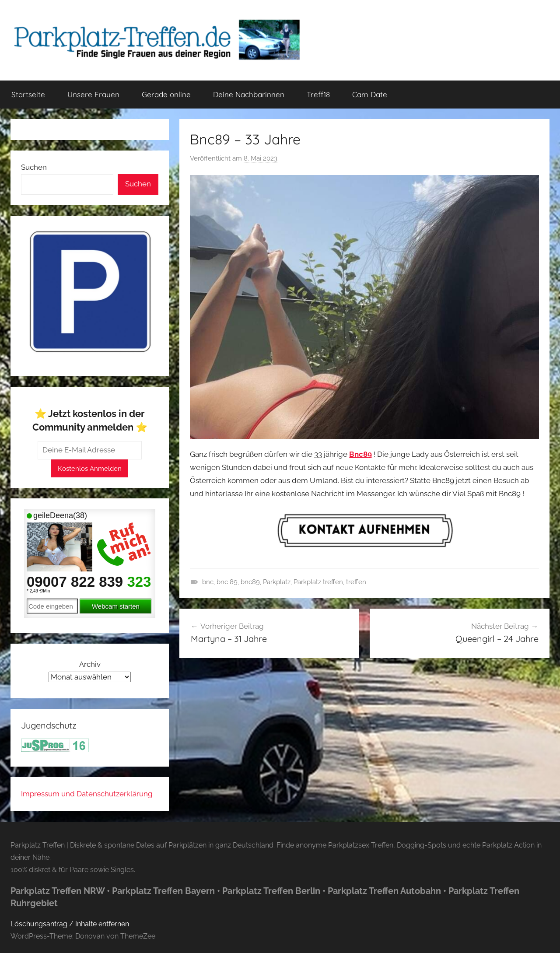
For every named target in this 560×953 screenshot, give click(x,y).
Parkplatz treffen (318, 582)
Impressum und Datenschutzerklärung (87, 794)
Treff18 (318, 94)
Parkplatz (277, 582)
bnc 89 (227, 582)
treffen (356, 582)
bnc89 (250, 582)
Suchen (34, 167)
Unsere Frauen (93, 94)
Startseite (28, 94)
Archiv (90, 664)
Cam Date (370, 94)
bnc (208, 582)
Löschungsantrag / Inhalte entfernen (70, 924)
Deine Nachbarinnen (249, 94)
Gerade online (166, 94)
